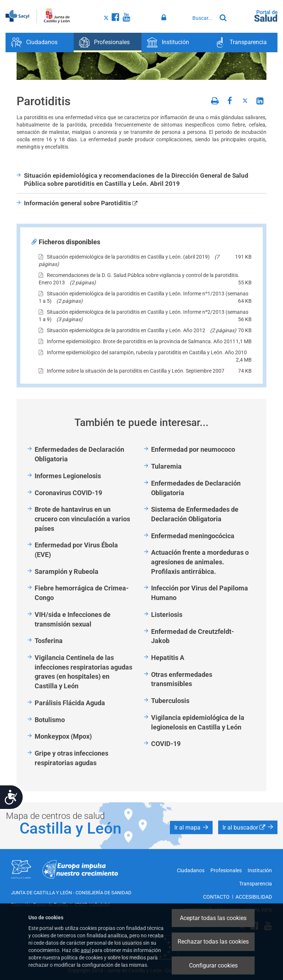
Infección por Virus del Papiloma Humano (200, 593)
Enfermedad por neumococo (193, 449)
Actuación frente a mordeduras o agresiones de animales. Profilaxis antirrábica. (200, 562)
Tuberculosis (170, 701)
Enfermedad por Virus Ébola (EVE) (76, 550)
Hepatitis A (168, 658)
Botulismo (50, 720)
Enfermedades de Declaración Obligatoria (79, 454)
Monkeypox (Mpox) (63, 736)
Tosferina (49, 641)
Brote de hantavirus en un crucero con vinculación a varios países (82, 519)
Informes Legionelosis (68, 476)
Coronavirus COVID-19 (68, 493)
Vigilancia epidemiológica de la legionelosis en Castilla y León (198, 722)
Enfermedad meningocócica (193, 536)
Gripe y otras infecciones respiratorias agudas (71, 758)
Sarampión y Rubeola (67, 571)
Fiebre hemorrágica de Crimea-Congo (82, 593)
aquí (86, 950)
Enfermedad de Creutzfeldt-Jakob (193, 636)
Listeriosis (167, 615)
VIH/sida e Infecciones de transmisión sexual (73, 619)
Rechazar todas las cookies (213, 942)
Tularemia (166, 466)
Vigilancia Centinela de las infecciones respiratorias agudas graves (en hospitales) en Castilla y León (83, 672)
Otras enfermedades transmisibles (182, 679)
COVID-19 (166, 744)
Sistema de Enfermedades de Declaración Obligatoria (195, 514)
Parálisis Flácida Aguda (70, 703)
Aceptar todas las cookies (213, 918)
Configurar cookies (213, 965)
